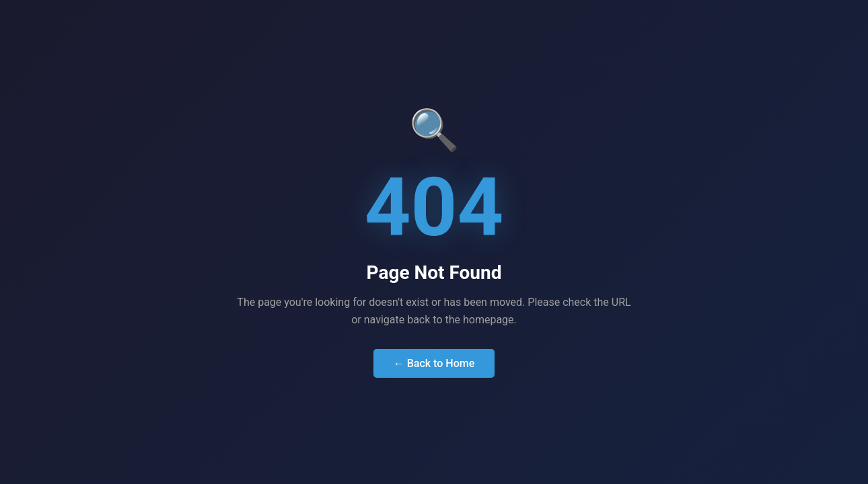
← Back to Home (434, 363)
